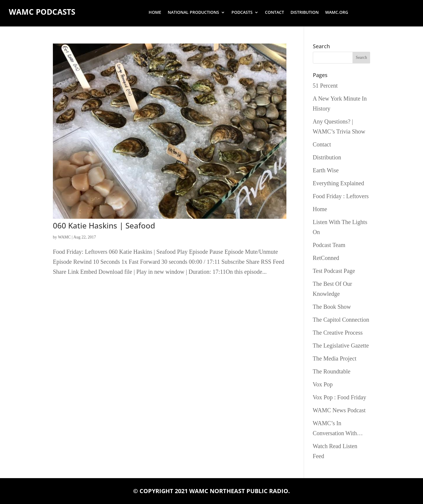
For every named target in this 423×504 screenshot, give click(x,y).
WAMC (64, 237)
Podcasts (242, 13)
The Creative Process (338, 333)
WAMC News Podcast (339, 410)
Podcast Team (329, 245)
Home (155, 13)
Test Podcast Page (334, 271)
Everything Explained (339, 183)
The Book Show (332, 307)
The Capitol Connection (341, 320)
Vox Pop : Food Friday (340, 397)
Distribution (305, 13)
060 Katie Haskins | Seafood (104, 226)
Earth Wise (326, 170)
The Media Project (335, 358)
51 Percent (325, 86)
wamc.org (337, 13)
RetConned (326, 258)
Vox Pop (323, 384)
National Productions (193, 13)
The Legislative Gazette (341, 346)
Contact (275, 13)
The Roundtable (332, 371)
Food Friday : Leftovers (341, 196)
